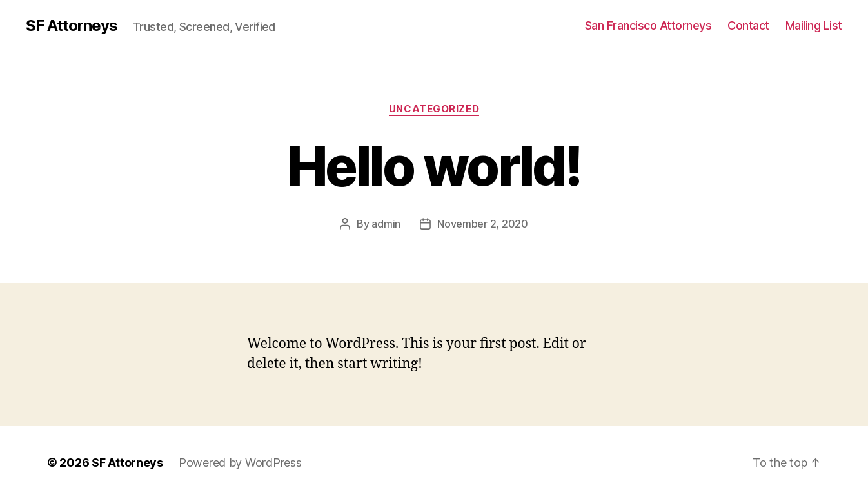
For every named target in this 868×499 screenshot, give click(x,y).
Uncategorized (434, 109)
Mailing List (814, 25)
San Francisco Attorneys (648, 25)
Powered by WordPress (240, 463)
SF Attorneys (72, 26)
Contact (748, 25)
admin (386, 224)
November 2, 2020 (483, 224)
